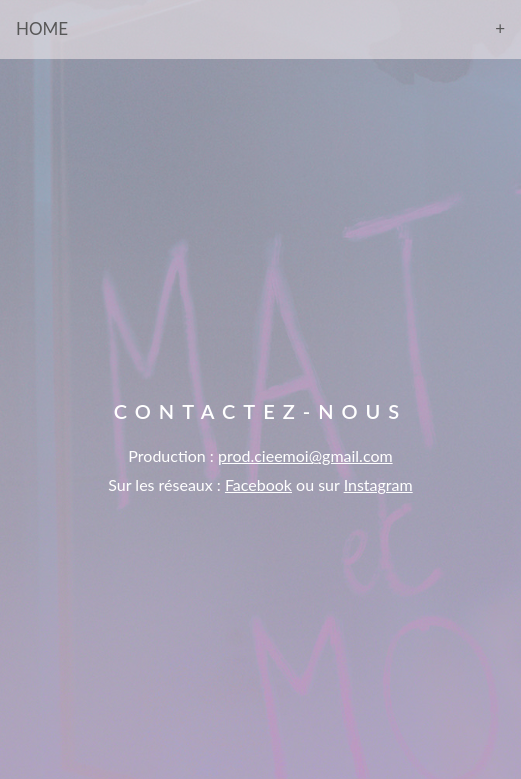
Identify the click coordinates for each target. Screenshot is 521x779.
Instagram (378, 484)
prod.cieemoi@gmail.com (305, 455)
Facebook (258, 484)
